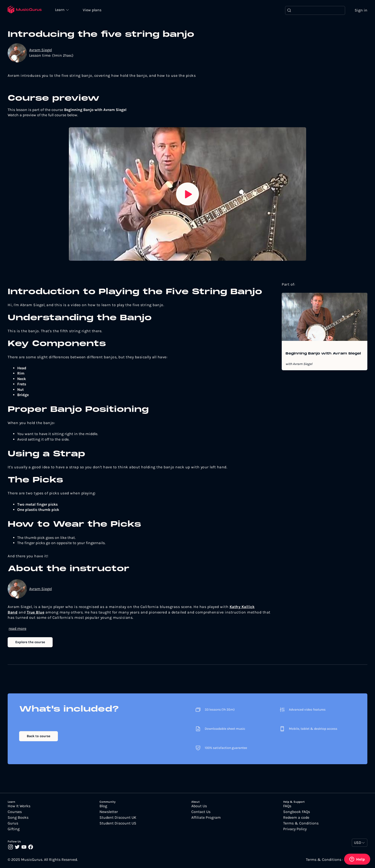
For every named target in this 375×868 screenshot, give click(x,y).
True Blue (36, 612)
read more (17, 628)
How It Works (19, 806)
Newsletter (109, 812)
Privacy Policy (295, 829)
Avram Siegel (41, 50)
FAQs (287, 806)
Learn (60, 10)
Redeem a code (296, 818)
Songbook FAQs (297, 812)
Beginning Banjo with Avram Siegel (323, 354)
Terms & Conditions (301, 823)
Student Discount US (118, 823)
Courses (15, 812)
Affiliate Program (206, 818)
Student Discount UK (118, 818)
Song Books (18, 818)
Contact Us (201, 812)
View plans (92, 10)
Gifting (14, 829)
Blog (103, 806)
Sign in (361, 10)
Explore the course (30, 642)
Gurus (13, 823)
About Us (199, 806)
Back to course (39, 736)
